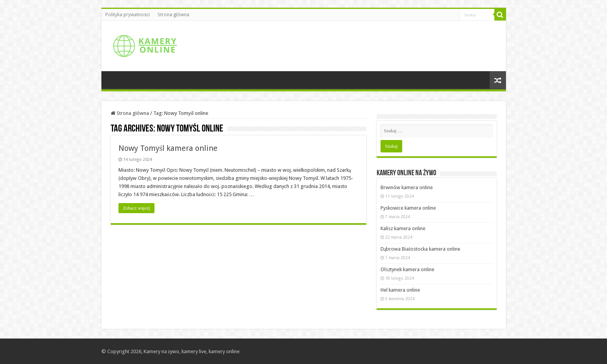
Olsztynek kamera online (407, 269)
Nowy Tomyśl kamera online (168, 148)
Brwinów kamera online (407, 187)
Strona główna (173, 15)
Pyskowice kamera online (408, 208)
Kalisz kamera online (403, 228)
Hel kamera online (400, 290)
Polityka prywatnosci (128, 15)
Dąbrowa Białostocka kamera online (420, 249)
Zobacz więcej (137, 208)
